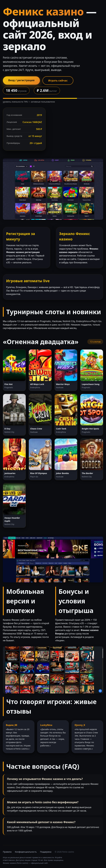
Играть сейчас (58, 80)
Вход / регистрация (21, 80)
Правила (7, 852)
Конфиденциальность (26, 852)
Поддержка (46, 852)
